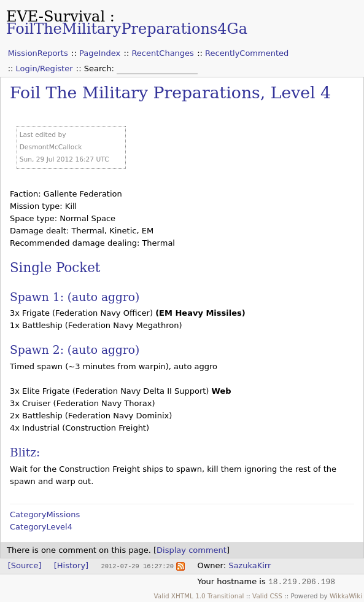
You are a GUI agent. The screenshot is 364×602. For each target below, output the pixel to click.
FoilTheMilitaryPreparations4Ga (127, 29)
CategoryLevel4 (41, 527)
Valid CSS (267, 596)
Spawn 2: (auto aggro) (75, 350)
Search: (100, 68)
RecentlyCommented (247, 53)
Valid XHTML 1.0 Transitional (199, 596)
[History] (71, 565)
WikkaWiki (346, 596)
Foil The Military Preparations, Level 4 (170, 92)
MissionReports (38, 53)
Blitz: (25, 452)
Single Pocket (55, 268)
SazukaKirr (250, 565)
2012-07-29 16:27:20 (137, 566)
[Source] (25, 565)
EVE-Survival (56, 17)
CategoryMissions (45, 514)
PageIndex (100, 53)
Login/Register (45, 68)
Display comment (192, 550)
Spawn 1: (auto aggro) (75, 297)
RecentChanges (162, 53)
